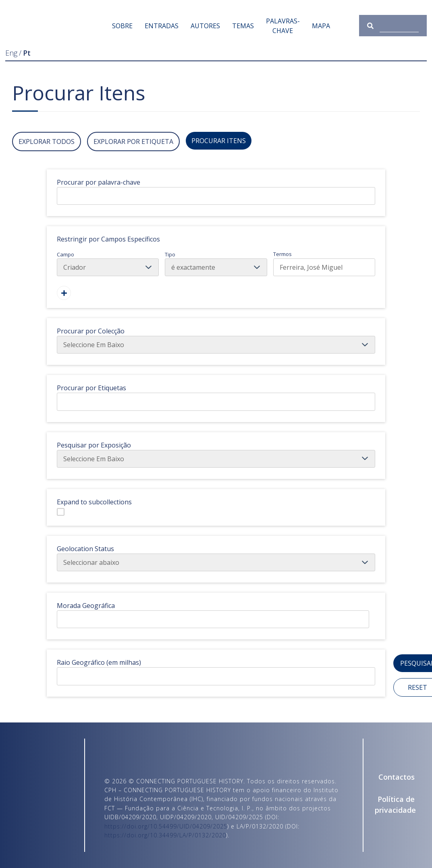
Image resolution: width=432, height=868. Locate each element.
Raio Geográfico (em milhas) (99, 662)
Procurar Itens (219, 141)
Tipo (216, 264)
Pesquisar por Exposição (94, 445)
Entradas (162, 26)
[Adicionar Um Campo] (64, 293)
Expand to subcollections (94, 502)
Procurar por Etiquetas (91, 388)
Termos (324, 263)
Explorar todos (47, 142)
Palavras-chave (283, 26)
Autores (205, 26)
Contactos (397, 777)
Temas (243, 26)
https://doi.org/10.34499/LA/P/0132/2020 (165, 835)
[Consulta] (399, 26)
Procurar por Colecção (91, 331)
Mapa (321, 26)
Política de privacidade (395, 805)
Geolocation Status (85, 549)
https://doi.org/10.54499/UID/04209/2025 (166, 826)
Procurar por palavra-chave (99, 182)
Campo (108, 264)
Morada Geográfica (86, 606)
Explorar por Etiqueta (133, 142)
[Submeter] (373, 26)
